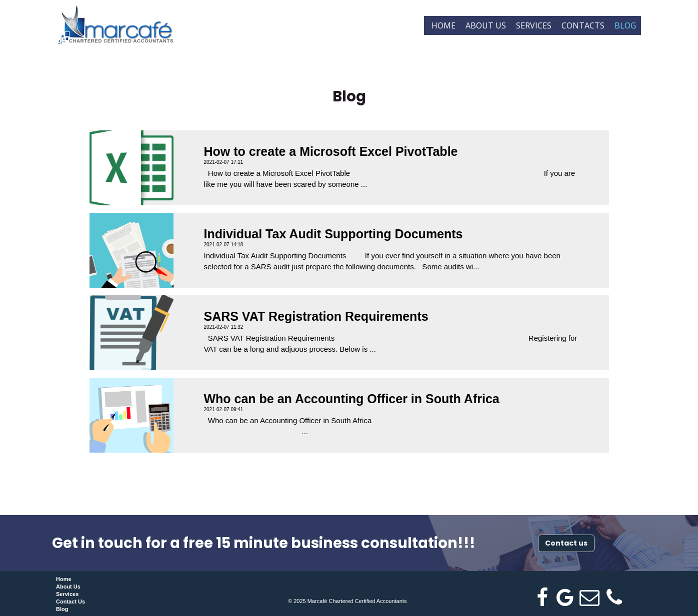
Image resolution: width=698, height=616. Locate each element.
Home (443, 25)
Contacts (583, 25)
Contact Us (70, 602)
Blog (625, 25)
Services (534, 25)
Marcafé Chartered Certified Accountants (357, 601)
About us (486, 25)
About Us (68, 587)
